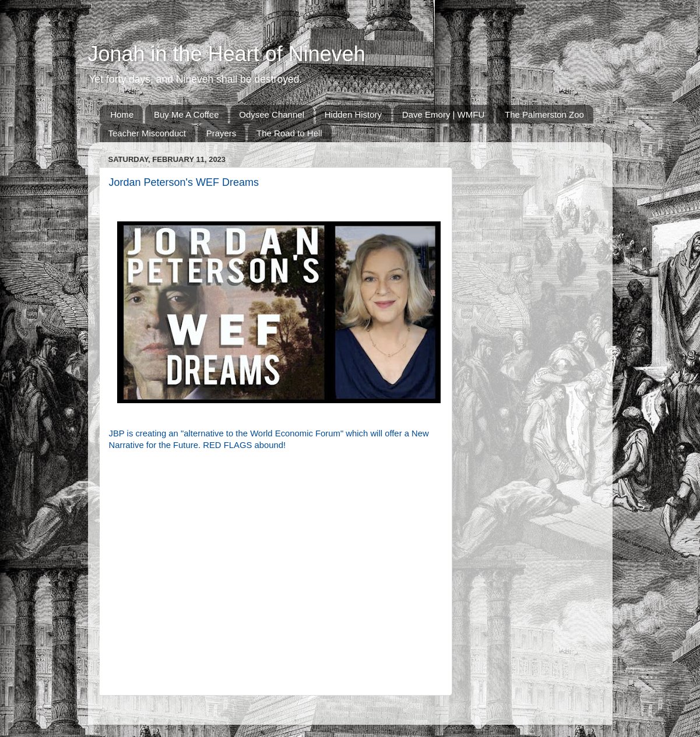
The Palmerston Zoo (544, 114)
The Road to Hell (289, 133)
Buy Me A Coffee (186, 114)
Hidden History (353, 114)
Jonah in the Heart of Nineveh (227, 54)
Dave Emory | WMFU (443, 114)
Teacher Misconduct (147, 133)
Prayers (221, 133)
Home (122, 114)
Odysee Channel (272, 114)
